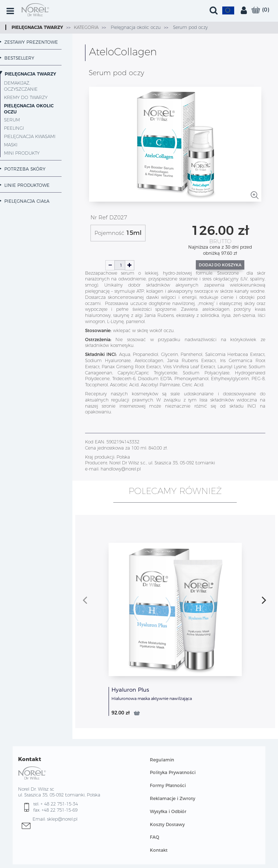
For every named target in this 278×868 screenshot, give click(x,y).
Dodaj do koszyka (220, 265)
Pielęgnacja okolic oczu (135, 27)
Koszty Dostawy (167, 824)
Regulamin (162, 760)
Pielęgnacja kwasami (30, 136)
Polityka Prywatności (173, 772)
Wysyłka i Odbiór (168, 811)
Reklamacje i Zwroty (172, 798)
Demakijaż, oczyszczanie (21, 86)
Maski (11, 145)
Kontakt (159, 850)
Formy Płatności (168, 785)
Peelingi (14, 128)
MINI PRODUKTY (22, 153)
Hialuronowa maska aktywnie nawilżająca (152, 699)
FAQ (155, 837)
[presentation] (85, 600)
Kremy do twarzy (26, 97)
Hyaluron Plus (130, 690)
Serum (12, 120)
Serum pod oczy (190, 27)
